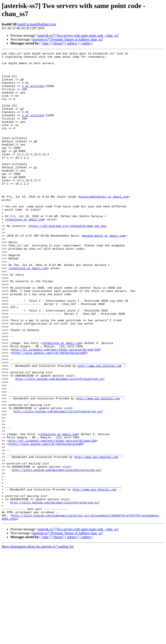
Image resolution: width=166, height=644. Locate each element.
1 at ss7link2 (33, 128)
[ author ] (86, 43)
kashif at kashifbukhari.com (37, 24)
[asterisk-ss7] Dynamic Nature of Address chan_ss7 (67, 39)
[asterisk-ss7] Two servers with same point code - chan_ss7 (78, 35)
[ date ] (46, 43)
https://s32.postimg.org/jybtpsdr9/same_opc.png (68, 261)
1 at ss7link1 (33, 93)
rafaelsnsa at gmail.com (25, 253)
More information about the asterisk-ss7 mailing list (38, 640)
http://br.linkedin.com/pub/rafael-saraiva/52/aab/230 (56, 409)
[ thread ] (58, 43)
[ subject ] (72, 43)
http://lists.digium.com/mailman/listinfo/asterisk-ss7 (60, 444)
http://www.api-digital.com (100, 429)
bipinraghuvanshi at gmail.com (104, 226)
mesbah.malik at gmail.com (104, 273)
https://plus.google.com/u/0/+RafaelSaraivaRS (49, 413)
